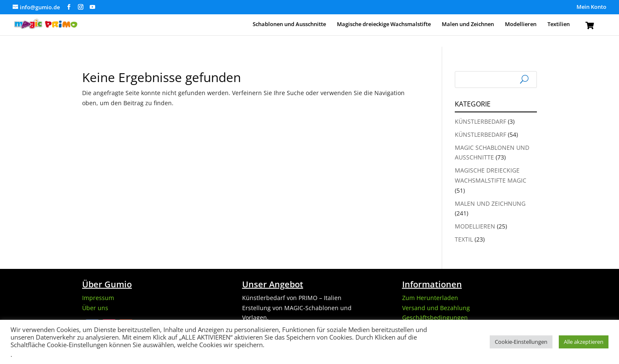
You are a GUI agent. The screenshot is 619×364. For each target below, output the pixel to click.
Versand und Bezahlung (436, 308)
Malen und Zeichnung (490, 203)
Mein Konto (591, 7)
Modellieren (521, 24)
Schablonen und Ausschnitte (289, 24)
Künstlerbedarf (480, 121)
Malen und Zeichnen (468, 24)
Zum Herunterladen (430, 298)
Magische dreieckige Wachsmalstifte (384, 24)
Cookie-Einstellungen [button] (521, 342)
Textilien (559, 24)
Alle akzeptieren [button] (584, 342)
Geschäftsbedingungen (435, 318)
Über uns (95, 308)
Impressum (98, 298)
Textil (464, 239)
